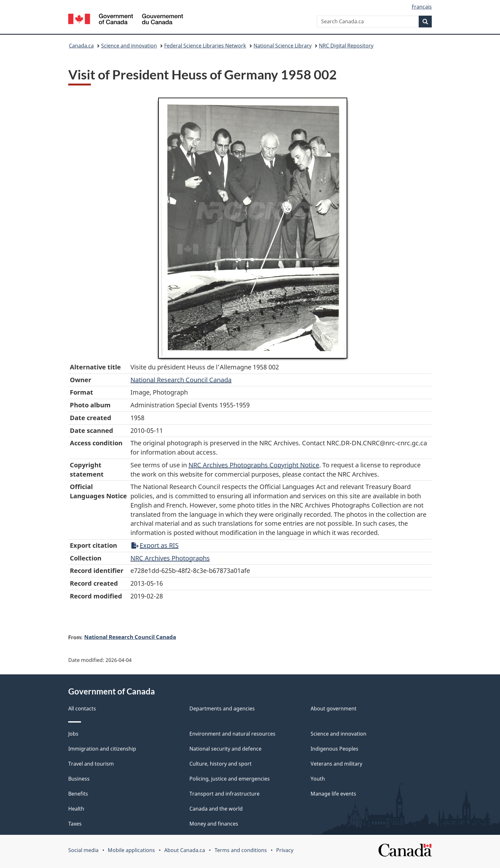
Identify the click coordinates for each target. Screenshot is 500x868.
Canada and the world (216, 809)
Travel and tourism (91, 764)
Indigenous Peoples (335, 749)
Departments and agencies (222, 708)
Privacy (285, 850)
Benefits (78, 794)
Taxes (75, 824)
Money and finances (214, 824)
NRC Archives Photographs (170, 558)
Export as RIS (155, 545)
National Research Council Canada (181, 380)
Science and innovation (129, 46)
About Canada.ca (185, 850)
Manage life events (333, 794)
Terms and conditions (241, 850)
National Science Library (283, 46)
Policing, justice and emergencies (230, 779)
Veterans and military (336, 764)
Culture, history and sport (221, 764)
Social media (83, 850)
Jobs (73, 734)
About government (334, 708)
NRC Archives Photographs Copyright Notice (254, 465)
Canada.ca (81, 46)
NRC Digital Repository (346, 46)
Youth (318, 779)
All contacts (82, 708)
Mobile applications (131, 850)
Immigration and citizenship (102, 749)
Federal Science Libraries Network (205, 46)
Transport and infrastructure (224, 794)
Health (76, 809)
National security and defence (225, 749)
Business (79, 779)
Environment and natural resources (232, 734)
